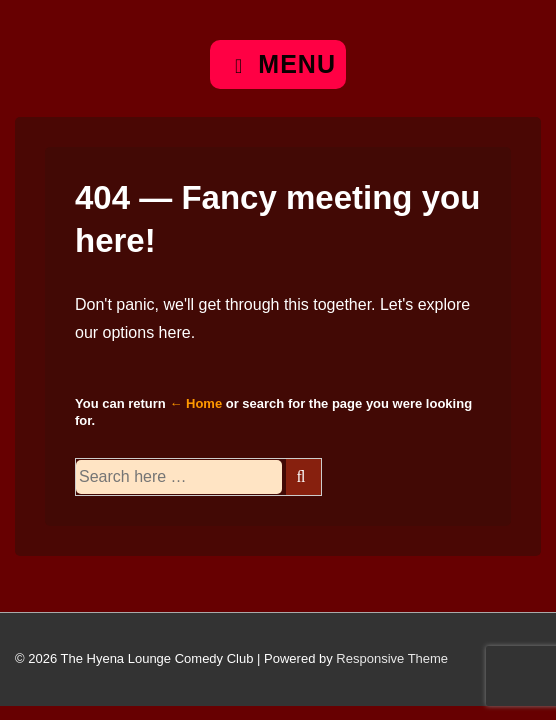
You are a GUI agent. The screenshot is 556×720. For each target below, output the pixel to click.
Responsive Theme (392, 658)
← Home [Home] (195, 403)
